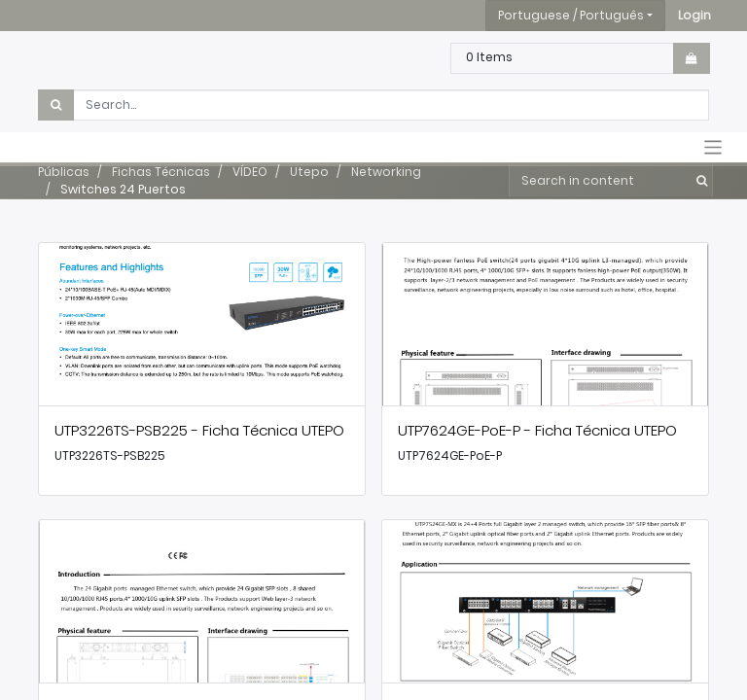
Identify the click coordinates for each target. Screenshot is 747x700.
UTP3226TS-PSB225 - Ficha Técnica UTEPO (199, 430)
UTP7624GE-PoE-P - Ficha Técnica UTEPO (537, 430)
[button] (694, 16)
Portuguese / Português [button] (571, 15)
